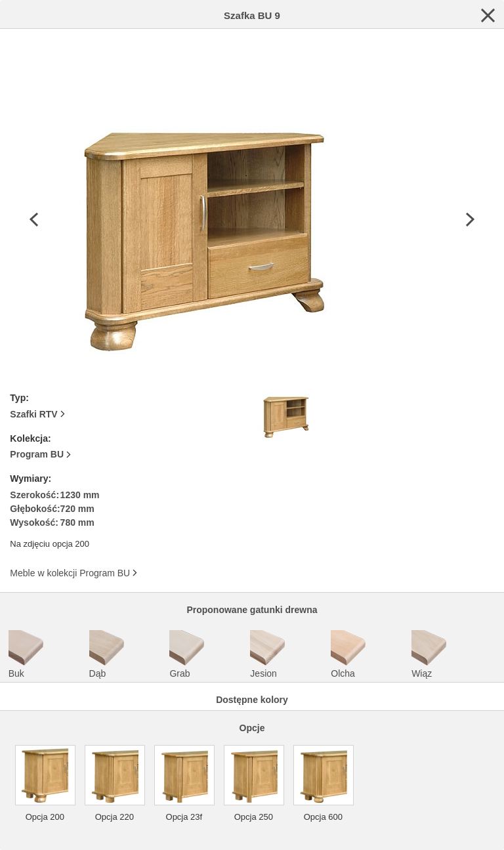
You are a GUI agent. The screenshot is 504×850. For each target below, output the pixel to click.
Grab (188, 654)
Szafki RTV (33, 414)
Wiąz (430, 654)
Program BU (37, 454)
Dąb (108, 654)
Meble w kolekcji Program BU (70, 573)
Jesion (268, 654)
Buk (27, 654)
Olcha (349, 654)
